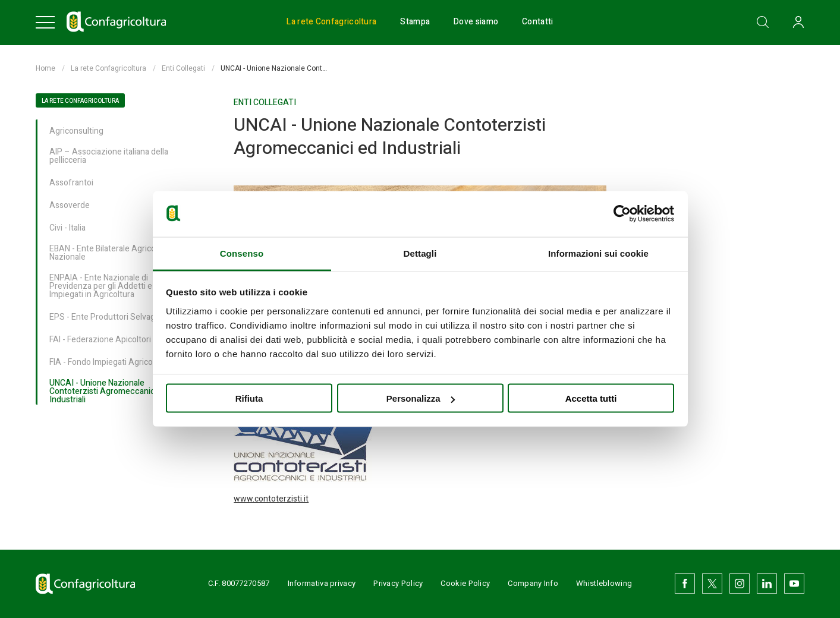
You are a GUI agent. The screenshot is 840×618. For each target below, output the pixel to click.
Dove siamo (476, 22)
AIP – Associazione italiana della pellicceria (109, 157)
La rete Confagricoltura (331, 22)
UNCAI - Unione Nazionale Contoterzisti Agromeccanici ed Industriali (109, 392)
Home (45, 68)
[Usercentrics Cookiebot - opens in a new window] (622, 214)
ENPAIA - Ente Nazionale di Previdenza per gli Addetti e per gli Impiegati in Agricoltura (113, 287)
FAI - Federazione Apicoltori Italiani (113, 340)
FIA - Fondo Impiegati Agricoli (103, 363)
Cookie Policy (465, 583)
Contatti (537, 22)
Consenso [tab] (242, 253)
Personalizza (421, 398)
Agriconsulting (76, 132)
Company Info (533, 583)
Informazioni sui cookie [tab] (598, 253)
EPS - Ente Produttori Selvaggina (110, 318)
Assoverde (70, 206)
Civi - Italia (67, 228)
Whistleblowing (604, 583)
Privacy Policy (398, 583)
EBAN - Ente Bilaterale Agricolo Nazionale (106, 253)
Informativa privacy (322, 583)
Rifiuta (249, 398)
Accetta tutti (591, 398)
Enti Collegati (183, 68)
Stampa (415, 22)
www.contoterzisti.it (271, 499)
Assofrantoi (71, 183)
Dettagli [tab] (420, 253)
